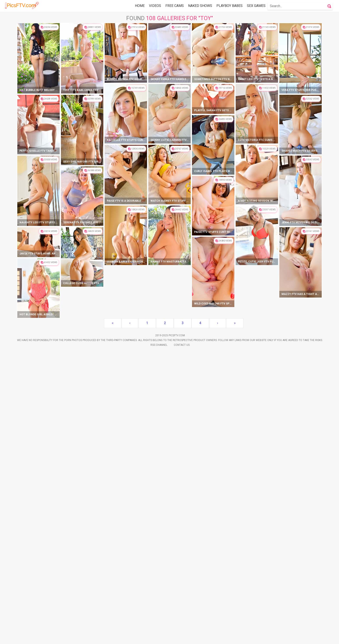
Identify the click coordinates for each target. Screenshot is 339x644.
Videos (155, 6)
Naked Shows (200, 6)
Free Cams (175, 6)
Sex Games (256, 6)
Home (140, 6)
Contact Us (182, 638)
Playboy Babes (229, 6)
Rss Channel (159, 638)
